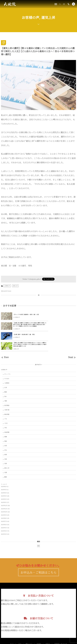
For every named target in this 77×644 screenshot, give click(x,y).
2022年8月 (4, 502)
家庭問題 (7, 416)
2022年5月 (4, 512)
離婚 (6, 461)
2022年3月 (4, 518)
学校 (6, 412)
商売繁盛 (7, 389)
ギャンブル (7, 358)
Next (72, 341)
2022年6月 (4, 508)
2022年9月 (4, 499)
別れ (6, 380)
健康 (6, 376)
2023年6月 (4, 470)
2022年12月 (4, 489)
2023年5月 (4, 474)
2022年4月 (4, 515)
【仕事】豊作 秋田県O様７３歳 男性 (24, 326)
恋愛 (6, 430)
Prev (5, 341)
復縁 (6, 425)
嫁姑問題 (7, 398)
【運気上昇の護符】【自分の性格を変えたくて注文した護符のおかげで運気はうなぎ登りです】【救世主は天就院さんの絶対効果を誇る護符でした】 (63, 327)
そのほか (7, 362)
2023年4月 (4, 477)
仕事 (6, 371)
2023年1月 (4, 486)
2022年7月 (4, 505)
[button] (73, 4)
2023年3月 (4, 480)
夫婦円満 (7, 394)
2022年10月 (4, 496)
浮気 (6, 434)
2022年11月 (4, 493)
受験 (6, 385)
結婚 (6, 438)
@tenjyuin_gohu (35, 279)
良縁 (6, 443)
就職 (6, 421)
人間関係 (7, 367)
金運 (6, 456)
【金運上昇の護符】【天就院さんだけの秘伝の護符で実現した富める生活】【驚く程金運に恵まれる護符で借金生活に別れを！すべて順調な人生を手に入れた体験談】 (63, 316)
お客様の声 (7, 286)
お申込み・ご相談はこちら (39, 560)
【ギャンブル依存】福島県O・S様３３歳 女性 (25, 315)
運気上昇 (15, 286)
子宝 (6, 403)
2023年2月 (4, 483)
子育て (6, 407)
